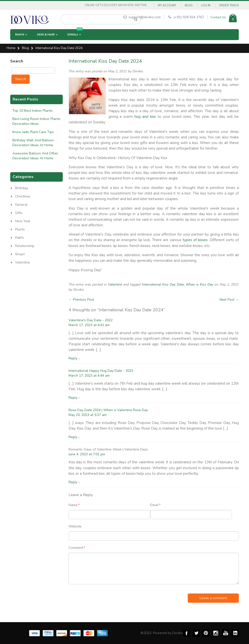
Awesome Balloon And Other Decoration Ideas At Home (35, 156)
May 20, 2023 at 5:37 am (88, 415)
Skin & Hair (46, 34)
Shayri (20, 254)
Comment (76, 548)
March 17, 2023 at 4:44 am (89, 376)
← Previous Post (81, 300)
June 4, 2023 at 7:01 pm (87, 454)
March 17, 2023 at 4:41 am (89, 325)
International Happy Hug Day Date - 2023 (101, 371)
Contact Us (218, 17)
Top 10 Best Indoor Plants (32, 111)
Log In (206, 5)
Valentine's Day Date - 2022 (91, 320)
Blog (189, 5)
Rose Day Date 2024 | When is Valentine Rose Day (108, 410)
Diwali (75, 33)
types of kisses (195, 240)
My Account (167, 5)
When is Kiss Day (200, 284)
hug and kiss (145, 116)
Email (154, 505)
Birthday (22, 188)
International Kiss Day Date (163, 284)
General (21, 205)
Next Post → (229, 300)
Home (11, 48)
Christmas (23, 196)
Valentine (115, 284)
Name (73, 505)
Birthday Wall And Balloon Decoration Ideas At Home (33, 143)
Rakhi (20, 34)
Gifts (19, 213)
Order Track (229, 5)
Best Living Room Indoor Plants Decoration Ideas (36, 121)
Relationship (25, 246)
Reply (73, 358)
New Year (23, 221)
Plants (20, 229)
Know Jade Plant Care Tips (33, 132)
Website (75, 526)
